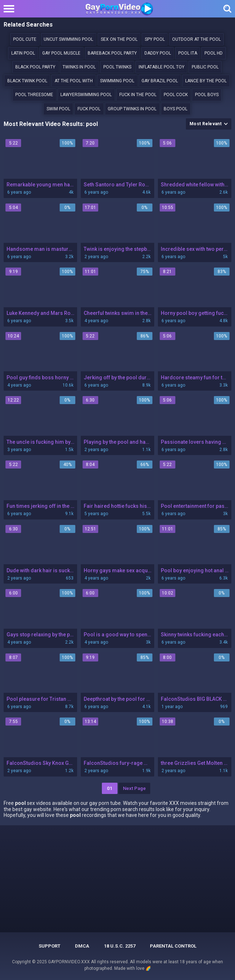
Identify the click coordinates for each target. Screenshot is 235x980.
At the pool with (74, 81)
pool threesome (34, 95)
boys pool (176, 109)
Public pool (205, 67)
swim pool (58, 109)
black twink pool (27, 81)
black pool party (35, 67)
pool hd (214, 53)
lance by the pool (206, 81)
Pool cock (176, 95)
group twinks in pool (132, 109)
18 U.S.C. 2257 (120, 946)
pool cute (25, 39)
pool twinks (117, 67)
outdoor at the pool (196, 39)
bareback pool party (112, 53)
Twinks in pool (79, 67)
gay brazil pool (160, 81)
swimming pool (117, 81)
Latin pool (23, 53)
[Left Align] (11, 9)
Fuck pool (89, 109)
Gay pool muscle (61, 53)
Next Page (134, 788)
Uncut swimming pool (68, 39)
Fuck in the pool (138, 95)
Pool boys (207, 95)
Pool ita (188, 53)
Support (49, 946)
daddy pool (158, 53)
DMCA (82, 946)
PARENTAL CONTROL (173, 946)
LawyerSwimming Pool (86, 95)
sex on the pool (119, 39)
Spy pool (155, 39)
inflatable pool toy (162, 67)
